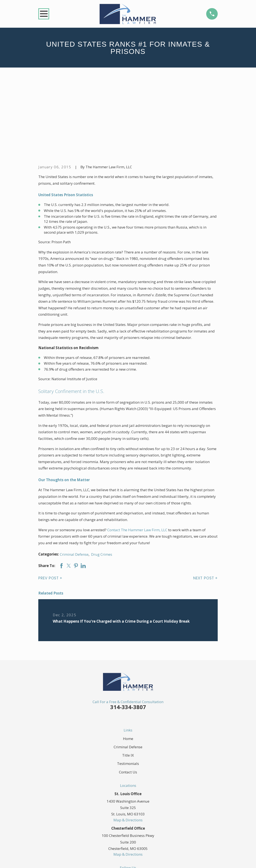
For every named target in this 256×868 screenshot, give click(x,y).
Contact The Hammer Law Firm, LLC (137, 464)
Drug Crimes (102, 488)
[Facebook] (113, 810)
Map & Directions (128, 754)
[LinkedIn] (133, 810)
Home (128, 673)
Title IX (128, 689)
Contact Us (128, 706)
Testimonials (128, 698)
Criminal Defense (74, 488)
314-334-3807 (128, 641)
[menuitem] (44, 859)
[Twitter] (123, 810)
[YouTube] (143, 810)
